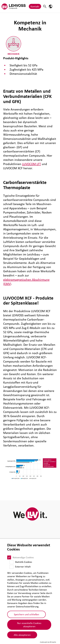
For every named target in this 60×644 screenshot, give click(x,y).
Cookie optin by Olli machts (48, 642)
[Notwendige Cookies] (9, 557)
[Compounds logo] (14, 6)
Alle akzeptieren (22, 635)
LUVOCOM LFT (32, 164)
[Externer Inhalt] (12, 567)
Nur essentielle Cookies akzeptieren (29, 625)
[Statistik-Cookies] (12, 562)
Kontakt (35, 6)
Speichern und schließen (26, 614)
